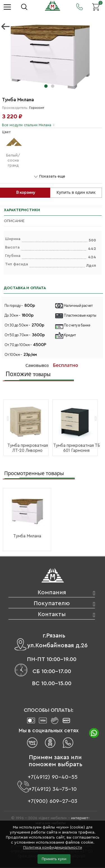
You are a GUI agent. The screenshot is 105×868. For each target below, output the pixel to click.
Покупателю (52, 603)
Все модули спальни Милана (27, 125)
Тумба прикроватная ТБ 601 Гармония (77, 448)
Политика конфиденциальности (53, 848)
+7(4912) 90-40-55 (53, 777)
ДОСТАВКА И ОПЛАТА (25, 288)
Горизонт (37, 108)
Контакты (52, 614)
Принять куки (54, 859)
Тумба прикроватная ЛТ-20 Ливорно (28, 448)
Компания (52, 592)
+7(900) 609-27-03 (53, 801)
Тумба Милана (27, 536)
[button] (46, 86)
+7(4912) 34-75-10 (53, 789)
